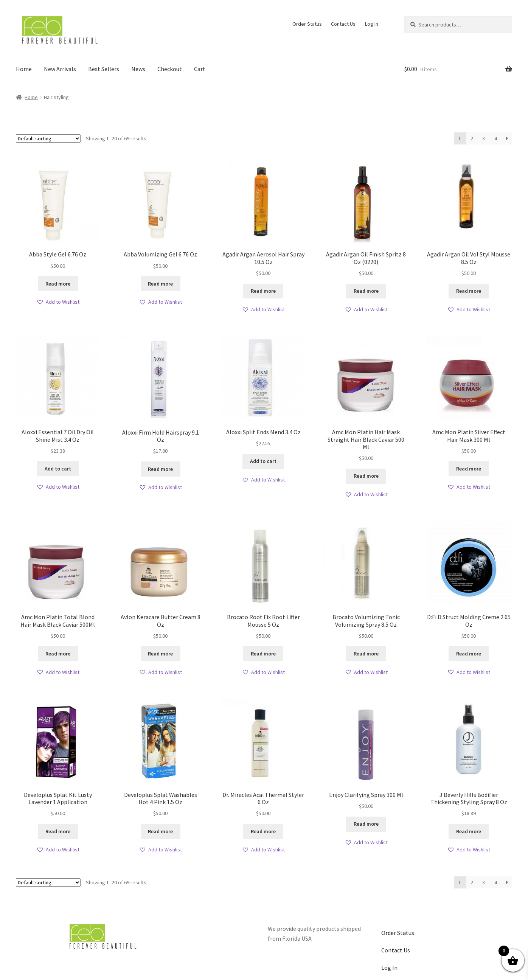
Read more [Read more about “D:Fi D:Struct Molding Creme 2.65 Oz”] (469, 654)
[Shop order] (48, 138)
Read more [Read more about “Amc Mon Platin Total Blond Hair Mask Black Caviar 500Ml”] (58, 654)
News (138, 69)
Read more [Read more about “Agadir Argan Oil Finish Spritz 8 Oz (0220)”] (366, 291)
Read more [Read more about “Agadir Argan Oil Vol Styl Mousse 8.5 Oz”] (469, 291)
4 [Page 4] (496, 138)
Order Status (307, 24)
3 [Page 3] (484, 138)
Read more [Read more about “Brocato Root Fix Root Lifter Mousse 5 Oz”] (263, 654)
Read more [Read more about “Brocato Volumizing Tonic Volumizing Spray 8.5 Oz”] (366, 654)
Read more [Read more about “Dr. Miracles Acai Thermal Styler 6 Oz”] (263, 831)
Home (24, 69)
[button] (58, 302)
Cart (200, 69)
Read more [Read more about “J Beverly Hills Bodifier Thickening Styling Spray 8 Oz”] (469, 831)
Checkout (170, 69)
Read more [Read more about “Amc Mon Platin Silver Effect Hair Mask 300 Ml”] (469, 469)
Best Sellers (104, 69)
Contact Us (343, 24)
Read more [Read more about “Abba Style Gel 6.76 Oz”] (58, 284)
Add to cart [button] (58, 469)
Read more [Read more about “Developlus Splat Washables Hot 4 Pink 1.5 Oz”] (160, 831)
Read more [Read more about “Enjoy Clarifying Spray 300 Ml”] (366, 824)
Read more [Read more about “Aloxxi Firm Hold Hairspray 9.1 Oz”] (160, 469)
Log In (372, 24)
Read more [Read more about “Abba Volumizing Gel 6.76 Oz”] (160, 284)
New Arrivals (60, 69)
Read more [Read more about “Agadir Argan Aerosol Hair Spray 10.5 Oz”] (263, 291)
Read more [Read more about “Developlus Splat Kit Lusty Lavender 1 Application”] (58, 831)
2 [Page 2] (472, 138)
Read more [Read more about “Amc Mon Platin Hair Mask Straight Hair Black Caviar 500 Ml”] (366, 476)
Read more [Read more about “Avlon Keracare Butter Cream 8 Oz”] (160, 654)
